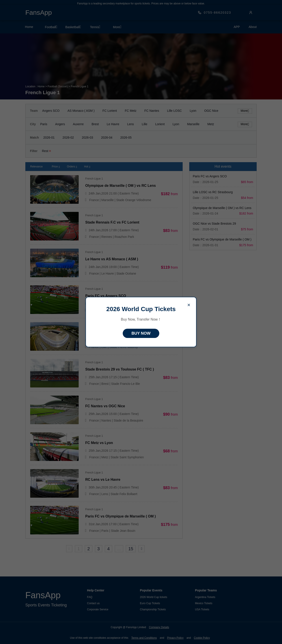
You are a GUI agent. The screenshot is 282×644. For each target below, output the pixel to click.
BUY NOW (141, 333)
